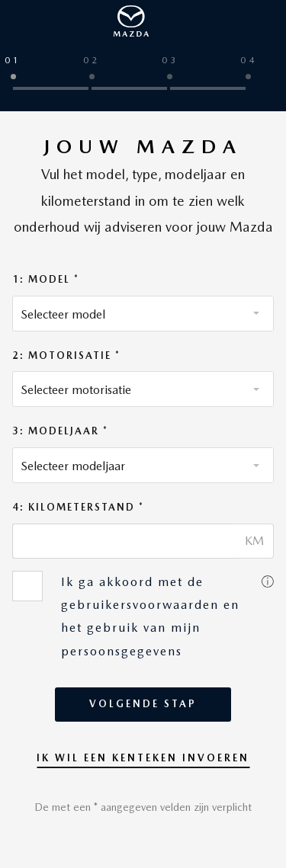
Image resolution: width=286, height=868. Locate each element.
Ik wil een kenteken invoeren (143, 758)
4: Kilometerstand (76, 507)
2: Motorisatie (64, 356)
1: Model (43, 279)
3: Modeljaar (58, 431)
